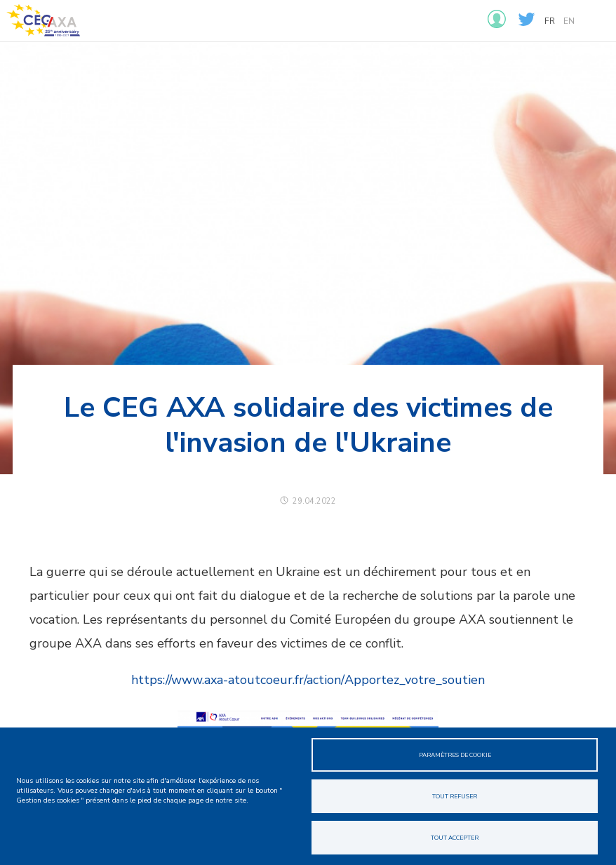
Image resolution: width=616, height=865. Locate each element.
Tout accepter (455, 838)
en (569, 21)
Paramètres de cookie (455, 755)
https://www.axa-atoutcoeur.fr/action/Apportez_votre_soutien (308, 680)
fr (550, 21)
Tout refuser (455, 796)
